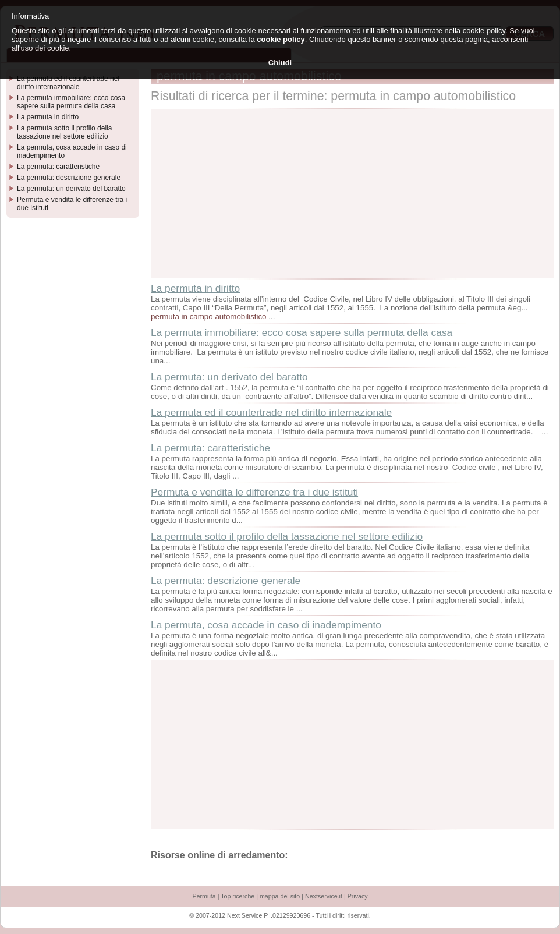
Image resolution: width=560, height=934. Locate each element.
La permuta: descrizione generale (226, 581)
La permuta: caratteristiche (210, 448)
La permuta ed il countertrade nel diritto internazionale (271, 412)
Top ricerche (238, 896)
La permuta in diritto (195, 288)
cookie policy (281, 39)
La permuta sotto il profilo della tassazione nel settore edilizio (287, 536)
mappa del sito (280, 896)
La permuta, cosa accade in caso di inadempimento (266, 625)
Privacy (358, 896)
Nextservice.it (324, 896)
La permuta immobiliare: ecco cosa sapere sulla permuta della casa (302, 332)
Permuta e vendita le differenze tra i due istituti (254, 492)
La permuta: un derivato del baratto (229, 377)
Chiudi (280, 63)
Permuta (204, 896)
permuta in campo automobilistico (209, 316)
